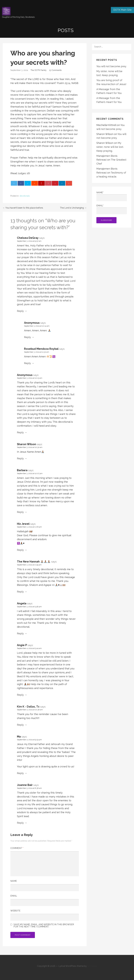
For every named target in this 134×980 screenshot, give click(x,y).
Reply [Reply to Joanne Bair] (20, 823)
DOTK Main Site (122, 10)
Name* (112, 196)
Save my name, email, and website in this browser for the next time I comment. (44, 926)
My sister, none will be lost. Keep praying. (110, 147)
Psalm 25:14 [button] (64, 83)
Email (14, 896)
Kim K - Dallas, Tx (28, 707)
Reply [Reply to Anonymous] (27, 337)
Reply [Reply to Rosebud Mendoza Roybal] (27, 363)
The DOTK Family (38, 70)
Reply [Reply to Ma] (20, 773)
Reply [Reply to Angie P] (20, 695)
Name (14, 881)
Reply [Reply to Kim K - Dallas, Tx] (20, 725)
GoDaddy (92, 966)
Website (15, 911)
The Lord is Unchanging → (73, 208)
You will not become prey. (111, 66)
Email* (112, 209)
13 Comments (55, 70)
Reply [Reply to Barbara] (20, 512)
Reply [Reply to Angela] (20, 633)
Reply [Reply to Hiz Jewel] (20, 550)
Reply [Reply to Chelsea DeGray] (20, 311)
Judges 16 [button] (24, 173)
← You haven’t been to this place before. (23, 208)
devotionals (25, 196)
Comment (17, 848)
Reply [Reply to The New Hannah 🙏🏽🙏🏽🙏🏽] (20, 592)
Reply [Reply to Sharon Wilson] (20, 458)
